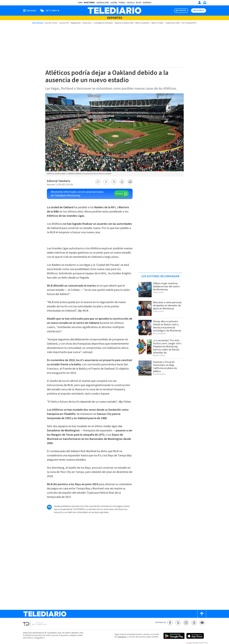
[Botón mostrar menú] (30, 11)
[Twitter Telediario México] (178, 623)
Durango (147, 3)
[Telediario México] (114, 11)
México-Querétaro (142, 23)
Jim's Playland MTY (189, 23)
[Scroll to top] (202, 614)
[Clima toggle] (49, 11)
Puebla (122, 3)
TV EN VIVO (182, 10)
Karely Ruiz (87, 23)
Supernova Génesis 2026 (124, 23)
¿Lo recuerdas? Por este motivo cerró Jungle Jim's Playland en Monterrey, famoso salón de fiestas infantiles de (167, 347)
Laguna (114, 3)
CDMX (80, 3)
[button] (98, 182)
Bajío (139, 3)
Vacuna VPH (64, 23)
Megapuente (76, 23)
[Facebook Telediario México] (170, 623)
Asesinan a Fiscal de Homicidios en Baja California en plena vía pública (165, 367)
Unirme (119, 194)
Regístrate (199, 10)
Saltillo (131, 3)
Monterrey (89, 3)
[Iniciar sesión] (199, 2)
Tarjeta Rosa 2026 (172, 23)
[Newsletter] (205, 3)
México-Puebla (157, 23)
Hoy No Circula (51, 23)
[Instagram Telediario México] (186, 623)
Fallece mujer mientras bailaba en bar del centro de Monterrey (166, 286)
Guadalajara (103, 3)
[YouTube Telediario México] (202, 623)
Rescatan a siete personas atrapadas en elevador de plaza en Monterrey (167, 305)
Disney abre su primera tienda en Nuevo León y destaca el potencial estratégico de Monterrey (167, 326)
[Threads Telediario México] (194, 623)
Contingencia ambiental (103, 23)
